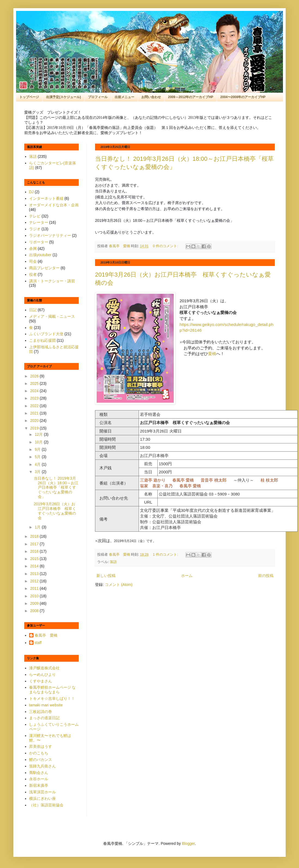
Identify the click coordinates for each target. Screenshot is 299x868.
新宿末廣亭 (39, 785)
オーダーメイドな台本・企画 (54, 205)
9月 (38, 449)
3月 (38, 472)
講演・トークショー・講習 (52, 281)
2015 (35, 559)
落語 (113, 562)
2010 (35, 596)
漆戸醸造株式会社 (44, 668)
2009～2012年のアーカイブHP (191, 97)
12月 (39, 434)
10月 (39, 442)
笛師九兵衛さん (42, 766)
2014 (35, 566)
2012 (35, 581)
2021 (35, 413)
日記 (33, 310)
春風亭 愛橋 (183, 480)
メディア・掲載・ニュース (52, 316)
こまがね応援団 (42, 340)
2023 (35, 398)
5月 (38, 457)
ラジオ (35, 229)
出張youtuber (40, 255)
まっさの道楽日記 (44, 718)
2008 (35, 611)
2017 (35, 544)
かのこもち (39, 753)
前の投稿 (266, 576)
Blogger (188, 843)
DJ (31, 192)
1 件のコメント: (166, 555)
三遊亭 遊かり (153, 480)
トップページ (29, 97)
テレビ (35, 216)
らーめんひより (42, 675)
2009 (35, 603)
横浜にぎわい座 (42, 799)
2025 (35, 383)
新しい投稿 (106, 576)
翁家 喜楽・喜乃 (156, 486)
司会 (33, 261)
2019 (35, 428)
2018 (35, 536)
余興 (33, 249)
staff (38, 643)
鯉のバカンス (41, 760)
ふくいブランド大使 (46, 334)
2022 (35, 406)
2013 (35, 574)
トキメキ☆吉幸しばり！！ (52, 698)
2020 (35, 421)
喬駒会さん (39, 773)
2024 (35, 391)
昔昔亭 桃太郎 (213, 480)
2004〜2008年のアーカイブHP (243, 97)
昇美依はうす (41, 746)
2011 (35, 588)
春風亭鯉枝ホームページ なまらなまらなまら (53, 690)
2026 (35, 376)
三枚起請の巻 (41, 712)
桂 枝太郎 (269, 480)
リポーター (39, 242)
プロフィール (98, 97)
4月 (38, 464)
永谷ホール (39, 779)
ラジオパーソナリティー (50, 235)
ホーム (187, 576)
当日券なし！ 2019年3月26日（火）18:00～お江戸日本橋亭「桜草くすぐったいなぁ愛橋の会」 (56, 487)
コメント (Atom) (119, 585)
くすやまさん (41, 681)
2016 (35, 551)
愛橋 (212, 354)
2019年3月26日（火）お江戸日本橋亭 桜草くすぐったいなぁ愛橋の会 (55, 511)
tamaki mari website (46, 705)
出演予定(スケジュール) (63, 97)
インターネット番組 (46, 198)
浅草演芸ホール (42, 792)
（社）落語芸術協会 (46, 805)
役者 (33, 274)
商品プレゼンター (44, 268)
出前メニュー (124, 97)
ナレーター (39, 222)
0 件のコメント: (166, 246)
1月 (38, 527)
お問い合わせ (151, 97)
